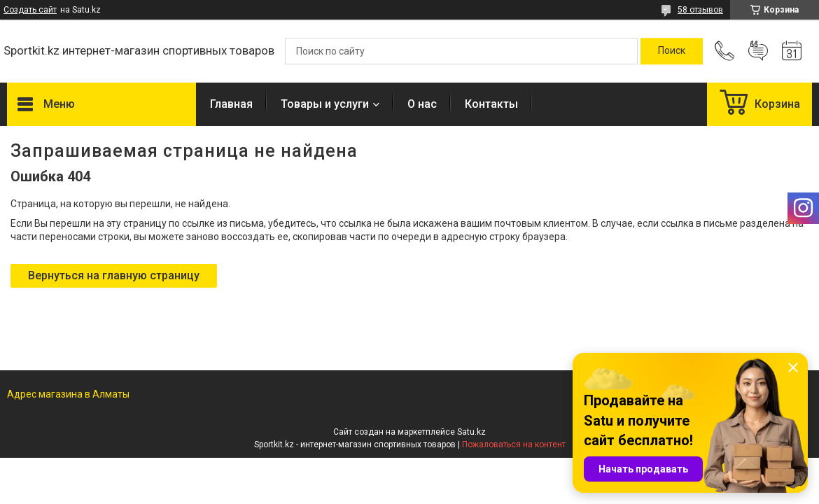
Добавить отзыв (758, 51)
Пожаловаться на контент (514, 444)
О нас (422, 104)
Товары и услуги (325, 104)
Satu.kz (471, 432)
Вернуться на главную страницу (114, 275)
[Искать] (672, 51)
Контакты (491, 104)
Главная (231, 104)
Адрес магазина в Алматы (68, 394)
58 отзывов (700, 10)
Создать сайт (30, 10)
